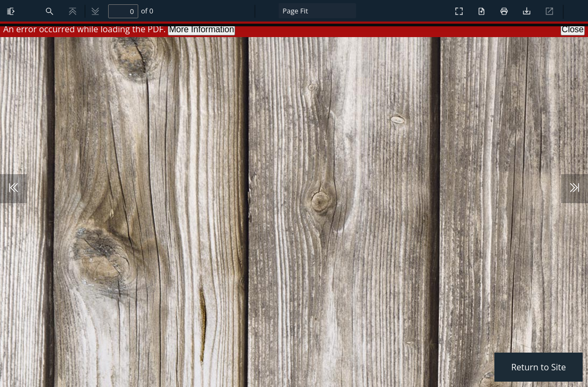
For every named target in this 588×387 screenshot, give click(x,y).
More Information (201, 29)
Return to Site (539, 367)
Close (573, 29)
